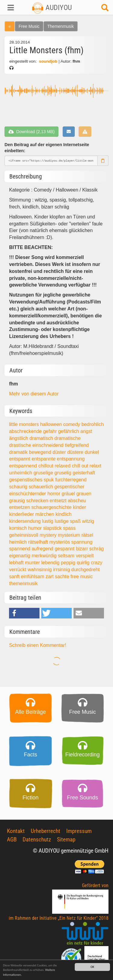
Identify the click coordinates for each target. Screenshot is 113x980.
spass (69, 528)
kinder (80, 507)
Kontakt (16, 831)
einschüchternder (28, 494)
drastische (21, 445)
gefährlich (69, 431)
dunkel (92, 452)
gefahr (51, 431)
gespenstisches (26, 480)
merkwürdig (45, 556)
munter (33, 563)
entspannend (24, 466)
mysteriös (60, 542)
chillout (46, 466)
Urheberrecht (46, 831)
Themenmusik (61, 26)
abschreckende (26, 431)
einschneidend (49, 445)
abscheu (77, 501)
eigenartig (20, 556)
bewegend (41, 452)
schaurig (19, 487)
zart (50, 577)
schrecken (38, 501)
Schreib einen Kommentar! (38, 645)
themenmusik (23, 583)
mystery (49, 535)
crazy (97, 563)
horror (54, 494)
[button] (9, 8)
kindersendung (25, 521)
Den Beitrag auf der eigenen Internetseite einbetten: (47, 148)
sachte (63, 577)
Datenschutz (37, 839)
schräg (96, 549)
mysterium (70, 535)
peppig (69, 563)
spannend (20, 549)
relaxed (63, 466)
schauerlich (41, 487)
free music (82, 577)
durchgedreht (86, 570)
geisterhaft (84, 473)
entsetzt (58, 501)
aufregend (43, 549)
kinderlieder (22, 514)
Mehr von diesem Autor (34, 394)
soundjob (48, 61)
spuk (49, 480)
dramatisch (42, 438)
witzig (88, 521)
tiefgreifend (77, 445)
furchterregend (71, 480)
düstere (76, 452)
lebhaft (17, 563)
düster (60, 452)
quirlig (84, 563)
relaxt (95, 466)
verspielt (85, 556)
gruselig (64, 473)
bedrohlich (93, 424)
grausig (18, 501)
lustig (49, 521)
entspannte (44, 459)
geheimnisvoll (24, 535)
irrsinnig (62, 570)
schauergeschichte (52, 507)
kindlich (63, 514)
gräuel (69, 494)
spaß (76, 521)
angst (86, 431)
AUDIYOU (52, 8)
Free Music (29, 26)
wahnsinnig (41, 570)
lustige (62, 521)
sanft (15, 577)
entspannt (20, 459)
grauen (84, 494)
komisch (19, 528)
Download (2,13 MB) (31, 132)
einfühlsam (33, 577)
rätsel (87, 535)
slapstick (53, 528)
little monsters (25, 424)
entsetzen (20, 507)
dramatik (19, 452)
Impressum (79, 831)
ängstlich (19, 438)
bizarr (83, 549)
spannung (82, 542)
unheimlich (21, 473)
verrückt (18, 570)
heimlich (19, 542)
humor (36, 528)
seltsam (67, 556)
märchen (45, 514)
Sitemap (66, 839)
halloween (52, 424)
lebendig (51, 563)
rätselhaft (39, 542)
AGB (12, 839)
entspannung (71, 459)
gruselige (44, 473)
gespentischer (69, 487)
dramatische (67, 438)
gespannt (65, 549)
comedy (72, 424)
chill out (81, 466)
